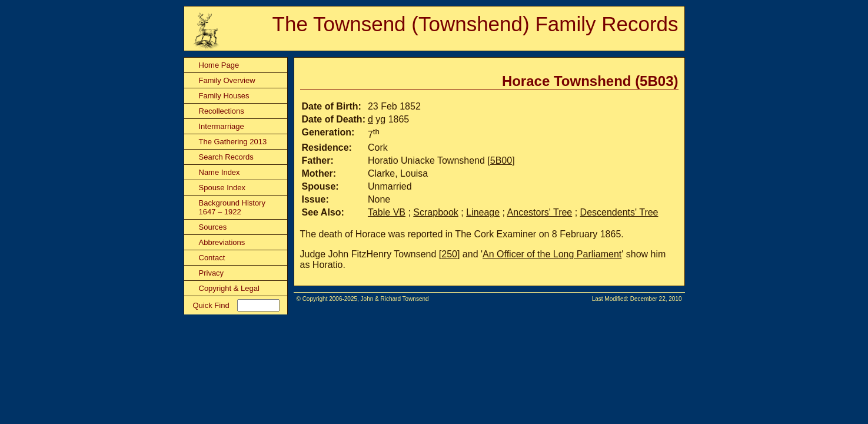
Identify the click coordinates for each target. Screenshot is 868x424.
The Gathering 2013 (233, 142)
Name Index (220, 172)
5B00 (501, 160)
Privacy (212, 273)
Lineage (483, 212)
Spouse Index (222, 188)
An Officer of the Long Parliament (552, 254)
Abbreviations (222, 242)
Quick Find (211, 305)
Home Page (219, 65)
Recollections (222, 111)
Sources (213, 227)
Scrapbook (436, 212)
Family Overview (227, 80)
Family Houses (224, 96)
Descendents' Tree (619, 212)
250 (449, 254)
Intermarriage (222, 126)
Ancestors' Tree (540, 212)
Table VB (387, 212)
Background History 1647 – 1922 (232, 207)
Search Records (226, 157)
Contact (212, 258)
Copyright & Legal (229, 288)
